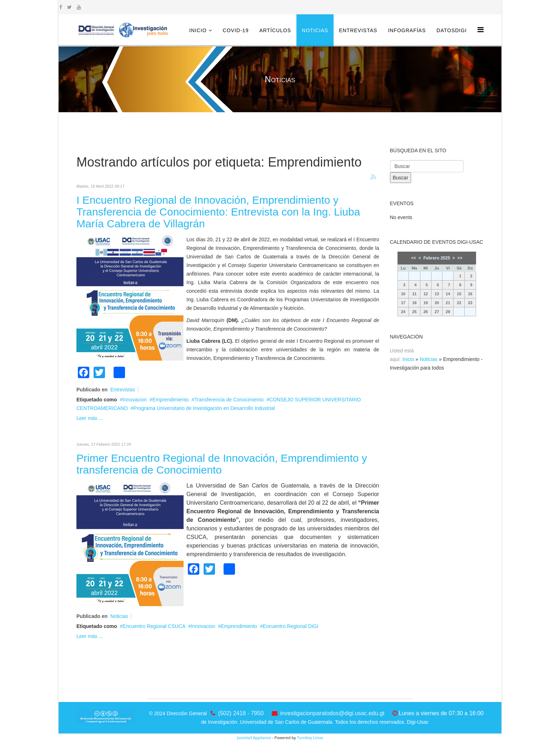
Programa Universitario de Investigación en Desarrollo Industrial (204, 408)
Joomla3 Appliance (254, 738)
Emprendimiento (171, 400)
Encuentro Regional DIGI (291, 626)
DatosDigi (452, 30)
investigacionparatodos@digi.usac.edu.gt (332, 713)
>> (460, 258)
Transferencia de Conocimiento (229, 400)
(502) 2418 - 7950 (241, 713)
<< (414, 258)
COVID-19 (236, 30)
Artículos (275, 30)
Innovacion (135, 400)
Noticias (315, 30)
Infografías (407, 30)
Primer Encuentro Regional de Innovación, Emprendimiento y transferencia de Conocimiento (222, 464)
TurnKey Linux (310, 738)
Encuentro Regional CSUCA (154, 626)
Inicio (198, 30)
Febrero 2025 (437, 258)
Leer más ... (90, 418)
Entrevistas (358, 30)
